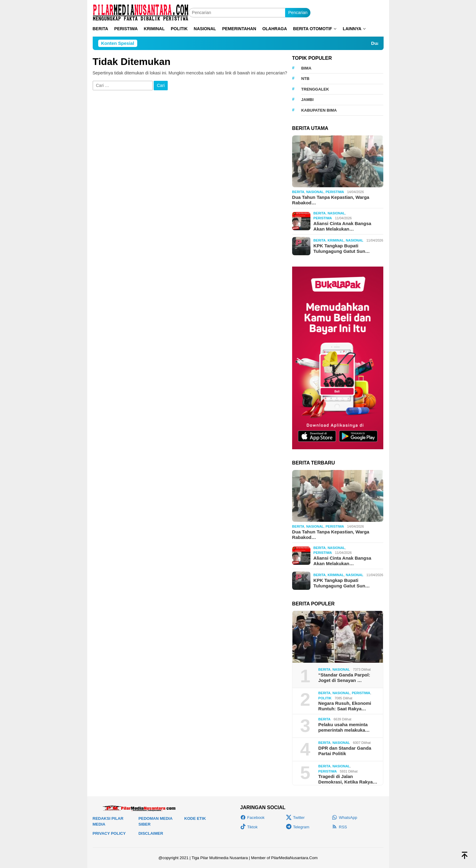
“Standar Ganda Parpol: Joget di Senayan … (344, 678)
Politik (325, 698)
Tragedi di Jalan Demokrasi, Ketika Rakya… (348, 779)
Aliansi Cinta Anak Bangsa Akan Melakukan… (342, 226)
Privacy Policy (109, 833)
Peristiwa (335, 192)
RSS (339, 827)
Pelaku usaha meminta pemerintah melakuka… (344, 727)
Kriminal (336, 240)
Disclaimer (151, 833)
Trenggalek (315, 89)
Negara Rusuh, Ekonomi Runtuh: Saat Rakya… (345, 706)
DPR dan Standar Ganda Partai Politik (345, 751)
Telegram (298, 827)
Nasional (315, 192)
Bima (306, 68)
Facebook (252, 818)
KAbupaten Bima (319, 110)
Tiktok (249, 827)
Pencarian (298, 13)
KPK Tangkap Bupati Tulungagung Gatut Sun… (342, 248)
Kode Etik (195, 818)
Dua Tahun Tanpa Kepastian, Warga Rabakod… (331, 200)
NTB (305, 79)
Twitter (295, 818)
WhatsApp (344, 818)
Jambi (307, 100)
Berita (298, 192)
